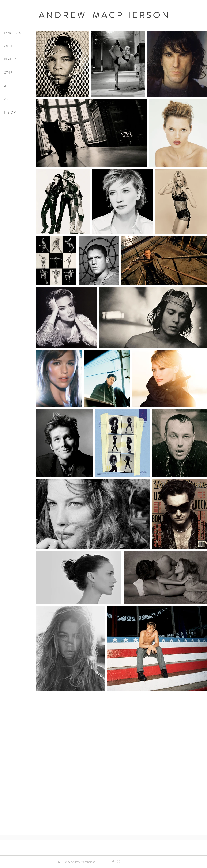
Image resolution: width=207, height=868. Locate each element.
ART (7, 99)
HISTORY (11, 112)
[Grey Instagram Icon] (118, 861)
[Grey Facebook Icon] (113, 861)
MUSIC (9, 46)
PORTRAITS (12, 33)
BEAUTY (10, 59)
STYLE (8, 73)
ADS (7, 86)
